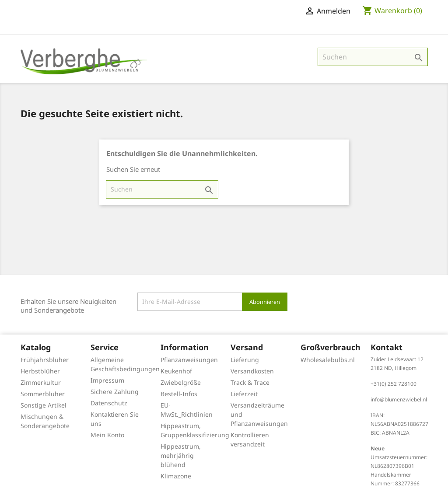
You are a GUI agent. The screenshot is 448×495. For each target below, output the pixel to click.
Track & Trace (250, 382)
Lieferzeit (244, 394)
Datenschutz (109, 403)
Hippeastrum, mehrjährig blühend (181, 455)
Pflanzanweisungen (189, 360)
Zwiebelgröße (181, 382)
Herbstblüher (40, 371)
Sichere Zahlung (115, 392)
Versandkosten (252, 371)
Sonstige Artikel (44, 405)
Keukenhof (176, 371)
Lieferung (245, 360)
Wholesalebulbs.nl (328, 360)
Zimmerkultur (41, 382)
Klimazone (176, 476)
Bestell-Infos (179, 394)
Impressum (107, 380)
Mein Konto (107, 435)
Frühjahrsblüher (45, 360)
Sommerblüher (43, 394)
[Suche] (373, 57)
